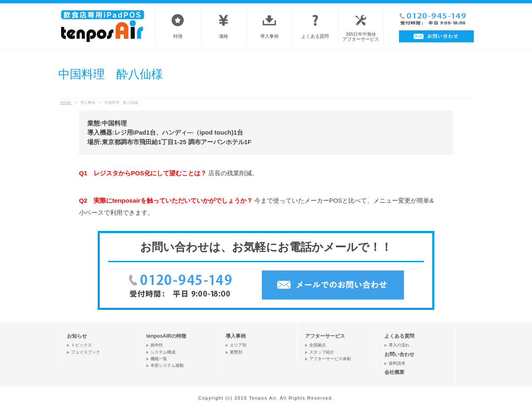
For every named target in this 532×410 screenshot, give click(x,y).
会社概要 (394, 372)
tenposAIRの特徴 (166, 336)
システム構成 (163, 352)
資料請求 (397, 363)
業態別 (236, 352)
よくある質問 (315, 36)
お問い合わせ (399, 354)
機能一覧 (159, 359)
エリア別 (238, 345)
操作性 (157, 345)
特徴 (178, 36)
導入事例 (269, 36)
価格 (224, 36)
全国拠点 (318, 345)
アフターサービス (325, 336)
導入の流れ (399, 345)
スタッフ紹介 (322, 352)
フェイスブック (86, 352)
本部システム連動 (167, 365)
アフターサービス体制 (330, 359)
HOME (66, 103)
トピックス (81, 345)
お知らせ (77, 336)
